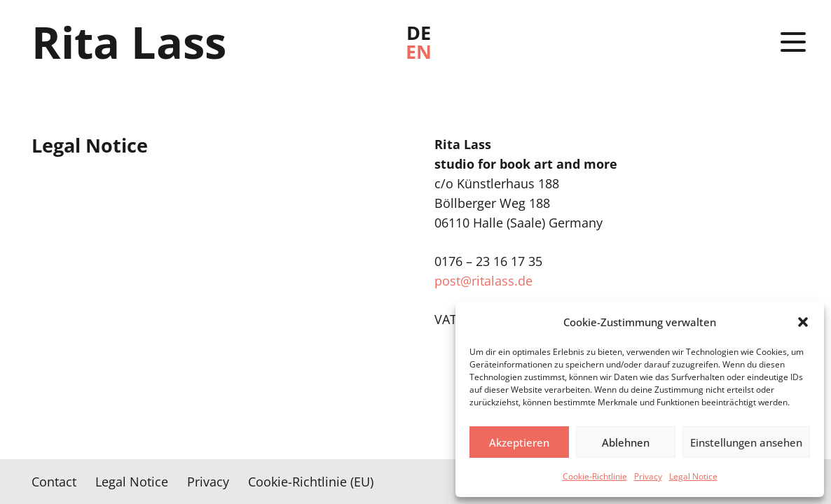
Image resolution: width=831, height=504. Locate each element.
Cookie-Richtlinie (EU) (311, 482)
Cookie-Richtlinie (595, 476)
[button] (803, 322)
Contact (54, 482)
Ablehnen (626, 442)
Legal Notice (693, 476)
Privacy (648, 476)
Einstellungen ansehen (746, 442)
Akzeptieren (519, 442)
